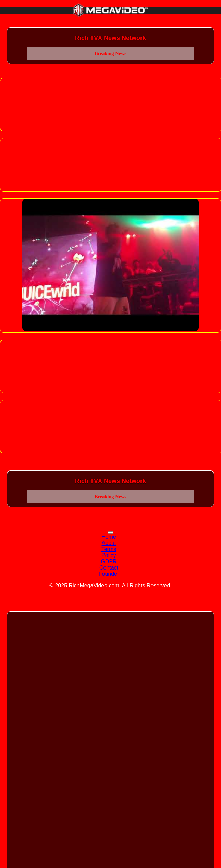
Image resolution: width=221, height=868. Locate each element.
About (109, 543)
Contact (109, 568)
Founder (109, 574)
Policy (109, 555)
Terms (109, 549)
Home (109, 537)
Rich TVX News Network (110, 38)
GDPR (109, 561)
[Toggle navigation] (111, 533)
